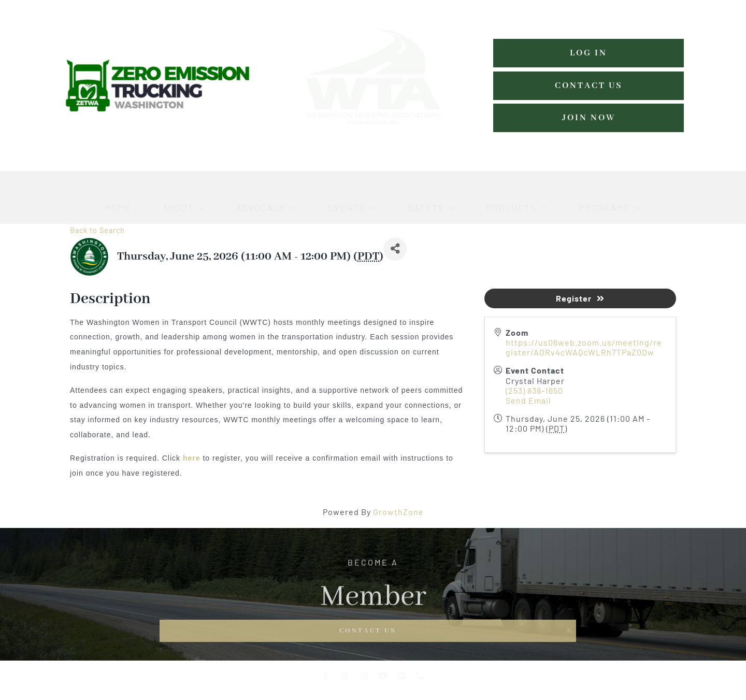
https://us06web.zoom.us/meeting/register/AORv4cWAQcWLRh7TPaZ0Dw (584, 347)
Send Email (528, 400)
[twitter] (345, 679)
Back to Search (97, 230)
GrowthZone (398, 512)
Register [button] (580, 298)
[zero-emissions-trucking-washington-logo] (157, 62)
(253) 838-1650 (534, 390)
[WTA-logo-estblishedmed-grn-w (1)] (373, 10)
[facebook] (326, 679)
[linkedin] (402, 679)
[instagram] (364, 679)
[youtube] (383, 679)
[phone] (420, 679)
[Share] (395, 249)
